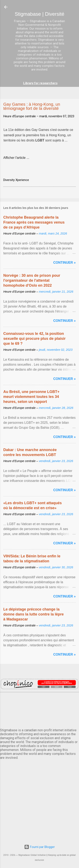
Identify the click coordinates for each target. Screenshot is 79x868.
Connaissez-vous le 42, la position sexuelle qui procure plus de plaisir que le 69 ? (34, 339)
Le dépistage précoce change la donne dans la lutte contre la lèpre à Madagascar (34, 614)
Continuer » (65, 263)
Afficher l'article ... (16, 158)
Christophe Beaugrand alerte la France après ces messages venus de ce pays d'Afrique (34, 222)
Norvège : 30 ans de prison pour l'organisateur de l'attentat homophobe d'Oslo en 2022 (32, 280)
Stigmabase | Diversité (39, 14)
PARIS (39, 709)
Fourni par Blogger (39, 847)
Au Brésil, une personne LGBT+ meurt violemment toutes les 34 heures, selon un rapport (31, 397)
